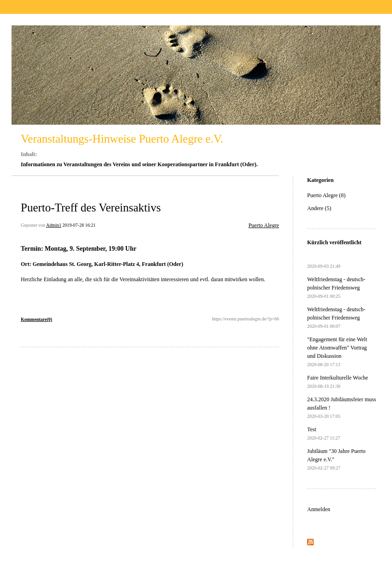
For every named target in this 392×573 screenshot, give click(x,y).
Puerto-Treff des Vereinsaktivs (91, 208)
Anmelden (319, 509)
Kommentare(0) (36, 319)
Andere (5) (319, 208)
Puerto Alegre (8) (326, 195)
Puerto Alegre (264, 225)
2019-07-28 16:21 (79, 225)
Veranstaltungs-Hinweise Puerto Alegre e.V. (122, 139)
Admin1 (54, 225)
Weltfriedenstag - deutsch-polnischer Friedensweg (336, 287)
